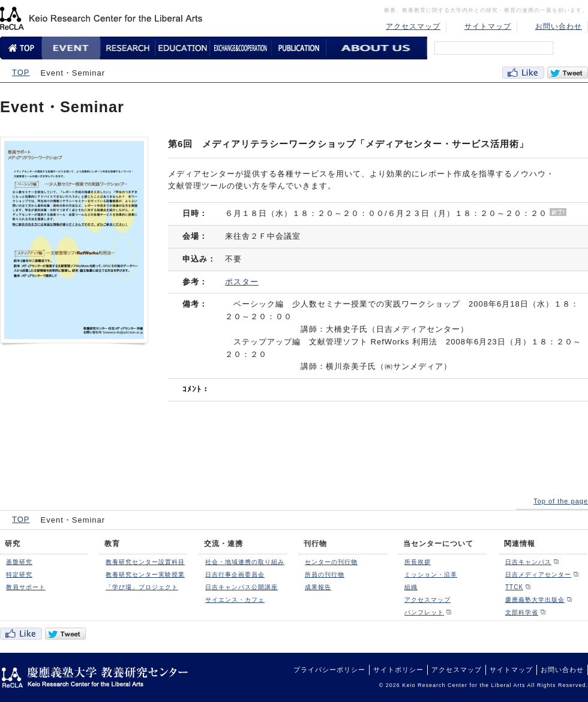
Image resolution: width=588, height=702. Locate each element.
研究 (13, 544)
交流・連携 (223, 544)
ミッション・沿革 (431, 574)
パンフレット (424, 612)
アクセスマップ (413, 26)
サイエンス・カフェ (235, 600)
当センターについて (438, 544)
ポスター (242, 282)
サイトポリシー (398, 670)
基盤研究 (19, 562)
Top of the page (561, 501)
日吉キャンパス (528, 562)
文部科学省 (522, 612)
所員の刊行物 (325, 574)
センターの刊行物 (331, 562)
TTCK (514, 587)
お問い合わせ (559, 26)
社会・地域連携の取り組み (245, 562)
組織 (411, 587)
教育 (112, 544)
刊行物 (315, 544)
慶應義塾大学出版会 (535, 600)
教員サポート (26, 587)
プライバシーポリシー (329, 670)
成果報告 (318, 587)
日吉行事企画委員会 (235, 574)
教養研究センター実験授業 (145, 574)
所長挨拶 (418, 562)
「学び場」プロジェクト (142, 587)
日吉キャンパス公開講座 (241, 587)
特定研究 (19, 574)
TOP (21, 72)
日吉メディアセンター (538, 574)
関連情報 (520, 544)
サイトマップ (488, 26)
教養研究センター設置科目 (145, 562)
